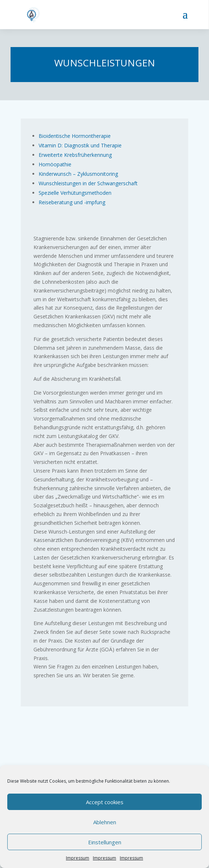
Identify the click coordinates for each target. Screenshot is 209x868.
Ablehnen (105, 822)
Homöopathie (55, 164)
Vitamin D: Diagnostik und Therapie (80, 145)
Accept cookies (105, 802)
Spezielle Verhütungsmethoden (75, 193)
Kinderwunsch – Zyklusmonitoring (78, 174)
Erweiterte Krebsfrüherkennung (75, 155)
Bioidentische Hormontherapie (75, 136)
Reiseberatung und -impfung (72, 202)
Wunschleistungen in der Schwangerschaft (88, 183)
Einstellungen (105, 842)
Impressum (78, 858)
